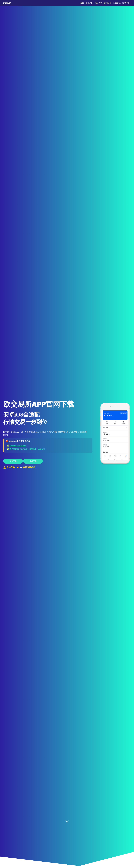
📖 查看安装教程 (28, 467)
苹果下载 (13, 461)
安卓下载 (33, 461)
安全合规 (117, 3)
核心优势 (99, 3)
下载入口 (89, 3)
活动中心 (126, 3)
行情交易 (108, 3)
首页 (82, 3)
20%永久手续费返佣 (18, 446)
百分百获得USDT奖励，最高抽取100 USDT (27, 449)
